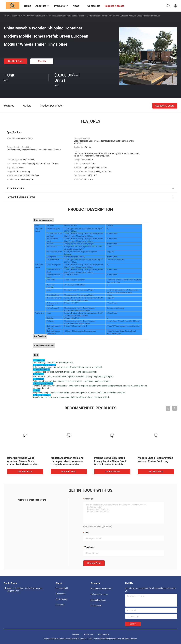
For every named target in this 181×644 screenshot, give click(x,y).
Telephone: (89, 547)
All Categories (96, 606)
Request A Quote (165, 105)
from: (87, 533)
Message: (89, 499)
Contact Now (94, 563)
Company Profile (62, 588)
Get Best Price (16, 61)
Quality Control (62, 599)
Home (7, 16)
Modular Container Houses (101, 589)
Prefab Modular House (99, 594)
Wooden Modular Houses (34, 16)
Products (16, 16)
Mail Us (42, 61)
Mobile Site (88, 635)
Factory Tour (61, 594)
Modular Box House (98, 600)
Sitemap (75, 635)
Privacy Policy (103, 635)
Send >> (133, 624)
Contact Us (60, 605)
